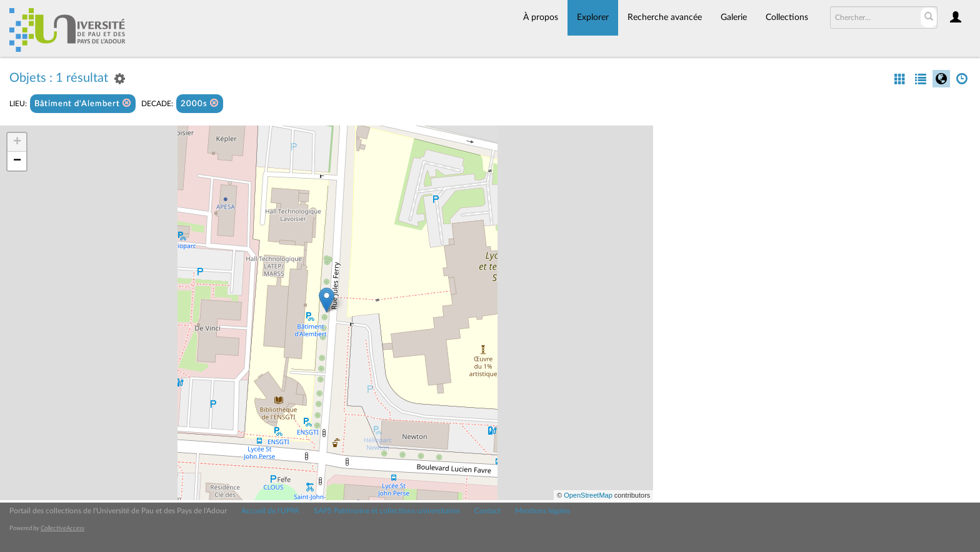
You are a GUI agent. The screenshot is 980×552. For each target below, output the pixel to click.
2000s (200, 103)
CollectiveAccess (62, 528)
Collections (787, 17)
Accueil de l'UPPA (270, 511)
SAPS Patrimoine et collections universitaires (387, 511)
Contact (487, 511)
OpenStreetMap (588, 495)
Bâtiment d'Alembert (83, 103)
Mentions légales (542, 511)
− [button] (17, 161)
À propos (541, 17)
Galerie (734, 17)
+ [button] (17, 142)
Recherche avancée (665, 17)
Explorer (593, 17)
